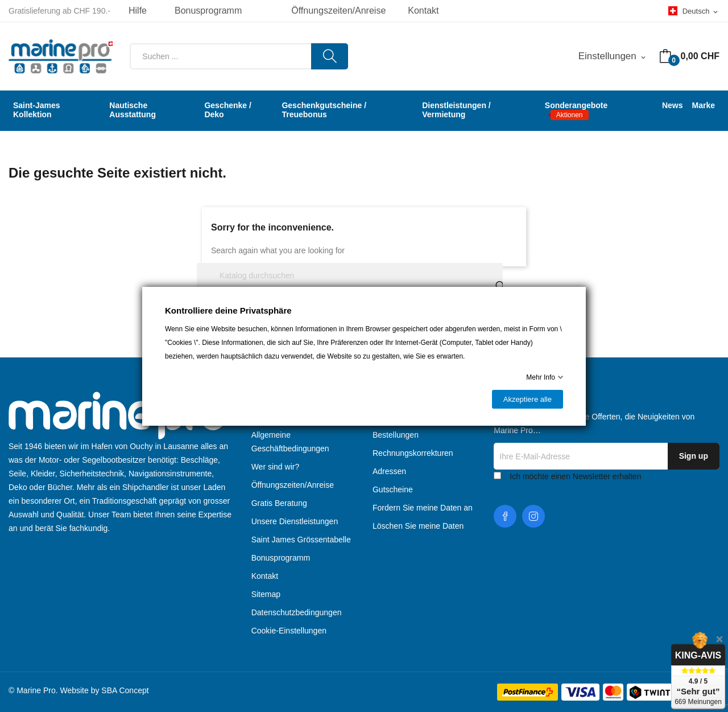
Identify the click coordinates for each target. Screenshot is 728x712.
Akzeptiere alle (528, 399)
